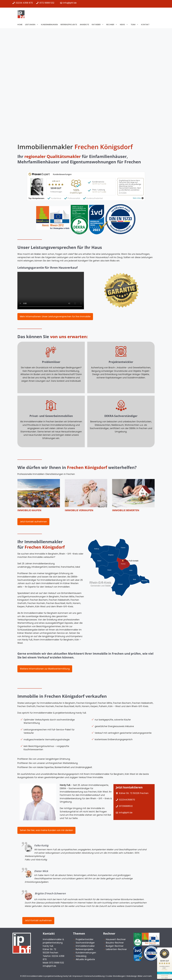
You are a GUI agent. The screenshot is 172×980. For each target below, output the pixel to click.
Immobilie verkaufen (79, 510)
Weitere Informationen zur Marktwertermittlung (45, 669)
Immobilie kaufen (29, 510)
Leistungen (32, 25)
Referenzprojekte (69, 24)
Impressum (78, 976)
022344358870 (127, 800)
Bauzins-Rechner (115, 943)
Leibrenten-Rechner (116, 949)
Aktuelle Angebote (85, 959)
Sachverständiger (85, 943)
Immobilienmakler (85, 946)
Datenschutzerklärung (94, 976)
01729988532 (126, 806)
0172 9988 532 (47, 3)
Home (20, 24)
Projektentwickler (85, 939)
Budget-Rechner (115, 946)
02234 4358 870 (24, 3)
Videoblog (81, 956)
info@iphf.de (126, 813)
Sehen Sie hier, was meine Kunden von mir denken (46, 830)
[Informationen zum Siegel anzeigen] (164, 965)
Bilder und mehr (145, 976)
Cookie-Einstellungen (115, 976)
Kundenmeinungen (49, 24)
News (125, 25)
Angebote (84, 24)
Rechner (112, 25)
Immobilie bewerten (126, 510)
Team (135, 25)
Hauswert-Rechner (116, 939)
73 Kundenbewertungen (164, 961)
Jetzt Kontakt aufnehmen (33, 522)
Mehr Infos (138, 198)
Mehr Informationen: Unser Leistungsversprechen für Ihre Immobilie (55, 317)
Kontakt (145, 24)
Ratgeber (98, 25)
